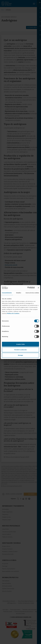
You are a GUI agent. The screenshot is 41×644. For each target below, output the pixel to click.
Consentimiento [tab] (7, 293)
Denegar (20, 355)
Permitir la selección (20, 350)
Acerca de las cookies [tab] (32, 293)
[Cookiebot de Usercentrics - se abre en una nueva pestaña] (27, 288)
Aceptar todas (20, 344)
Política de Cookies (13, 313)
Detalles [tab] (19, 293)
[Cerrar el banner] (38, 288)
